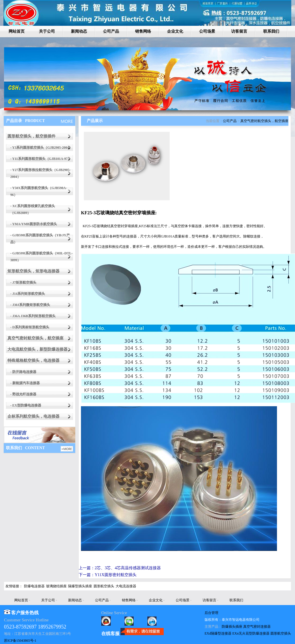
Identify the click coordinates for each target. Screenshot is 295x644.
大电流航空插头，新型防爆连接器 (37, 349)
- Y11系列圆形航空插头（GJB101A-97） (41, 159)
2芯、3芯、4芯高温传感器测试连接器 (128, 568)
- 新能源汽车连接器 (25, 383)
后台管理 (211, 613)
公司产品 (111, 31)
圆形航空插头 (104, 586)
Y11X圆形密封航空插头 (116, 575)
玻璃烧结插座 (56, 586)
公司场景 (207, 31)
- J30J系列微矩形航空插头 (30, 305)
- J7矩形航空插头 (23, 282)
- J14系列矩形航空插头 (28, 294)
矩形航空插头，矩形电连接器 (33, 271)
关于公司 (47, 31)
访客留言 (239, 31)
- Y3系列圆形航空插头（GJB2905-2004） (41, 148)
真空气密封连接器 (257, 627)
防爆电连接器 (34, 586)
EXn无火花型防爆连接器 (251, 633)
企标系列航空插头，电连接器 (33, 416)
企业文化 (175, 31)
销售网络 (143, 31)
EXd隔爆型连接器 (218, 633)
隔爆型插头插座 (80, 586)
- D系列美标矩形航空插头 (30, 327)
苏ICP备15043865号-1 (20, 641)
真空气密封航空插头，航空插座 (35, 338)
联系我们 (271, 31)
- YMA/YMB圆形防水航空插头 (34, 224)
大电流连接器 (126, 586)
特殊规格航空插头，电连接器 (33, 361)
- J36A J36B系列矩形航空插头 (33, 316)
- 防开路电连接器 (23, 372)
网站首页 (17, 31)
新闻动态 (79, 31)
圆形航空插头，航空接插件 (31, 136)
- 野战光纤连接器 (23, 394)
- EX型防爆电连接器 (26, 405)
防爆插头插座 (232, 627)
